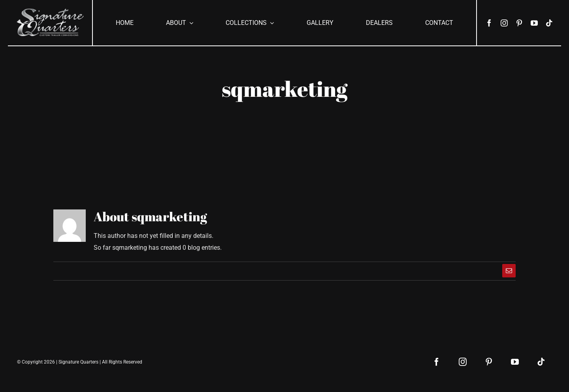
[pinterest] (519, 23)
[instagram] (504, 23)
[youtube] (534, 23)
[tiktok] (549, 23)
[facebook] (489, 23)
